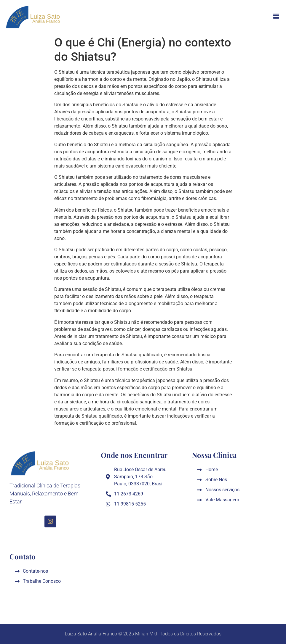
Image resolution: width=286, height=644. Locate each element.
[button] (276, 17)
